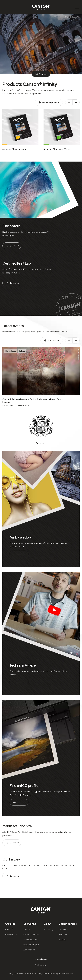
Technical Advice (23, 665)
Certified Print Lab (17, 263)
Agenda (27, 929)
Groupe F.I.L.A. (12, 935)
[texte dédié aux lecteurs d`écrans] (76, 102)
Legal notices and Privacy (49, 973)
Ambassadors (21, 537)
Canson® (9, 929)
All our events (52, 340)
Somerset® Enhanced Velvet (57, 149)
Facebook (63, 929)
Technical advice (30, 940)
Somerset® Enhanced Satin (15, 149)
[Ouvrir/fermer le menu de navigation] (77, 7)
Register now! (41, 965)
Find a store (11, 226)
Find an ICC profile (24, 785)
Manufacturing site (17, 826)
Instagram (63, 935)
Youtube (62, 940)
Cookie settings (67, 973)
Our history (11, 859)
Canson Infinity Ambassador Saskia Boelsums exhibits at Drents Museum (33, 401)
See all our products (49, 102)
